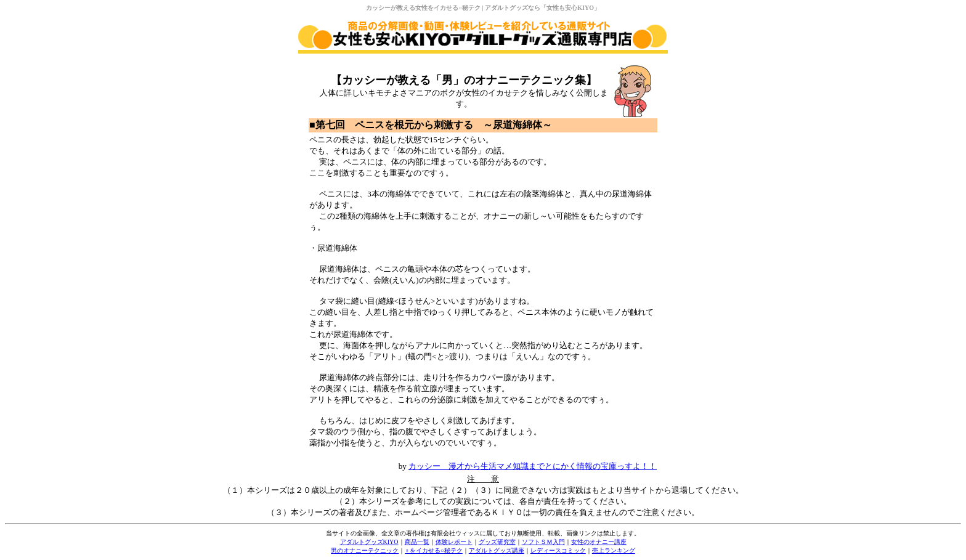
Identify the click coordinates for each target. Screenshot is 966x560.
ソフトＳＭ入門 (543, 542)
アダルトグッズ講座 (497, 550)
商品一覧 (417, 542)
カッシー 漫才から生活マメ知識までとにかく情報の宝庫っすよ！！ (533, 466)
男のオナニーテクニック (365, 550)
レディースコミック (558, 550)
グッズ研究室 (497, 542)
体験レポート (454, 542)
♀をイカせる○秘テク (434, 550)
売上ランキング (614, 550)
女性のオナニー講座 (599, 542)
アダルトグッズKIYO (369, 542)
